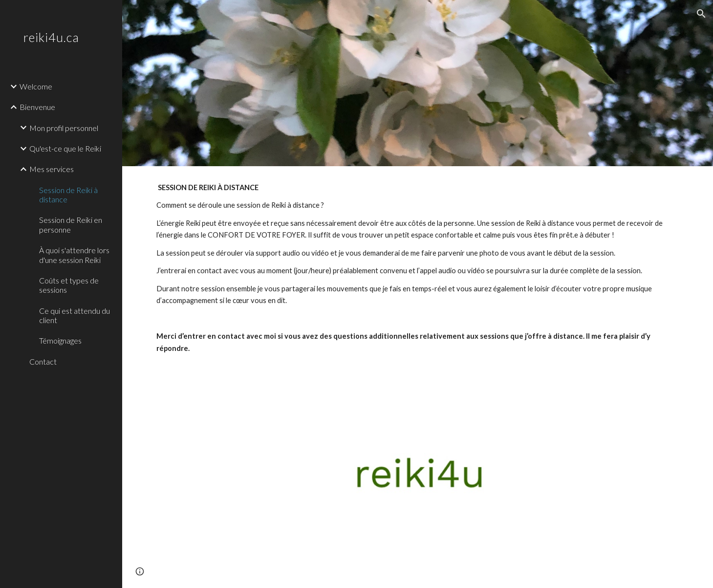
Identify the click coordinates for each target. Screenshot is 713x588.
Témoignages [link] (60, 340)
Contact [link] (43, 361)
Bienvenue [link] (37, 107)
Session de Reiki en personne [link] (71, 224)
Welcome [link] (36, 86)
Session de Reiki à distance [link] (68, 195)
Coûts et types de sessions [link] (69, 285)
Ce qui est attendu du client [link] (75, 315)
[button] (701, 14)
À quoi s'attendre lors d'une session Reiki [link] (74, 255)
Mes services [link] (52, 169)
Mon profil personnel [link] (64, 128)
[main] (418, 304)
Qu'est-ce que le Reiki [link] (65, 148)
